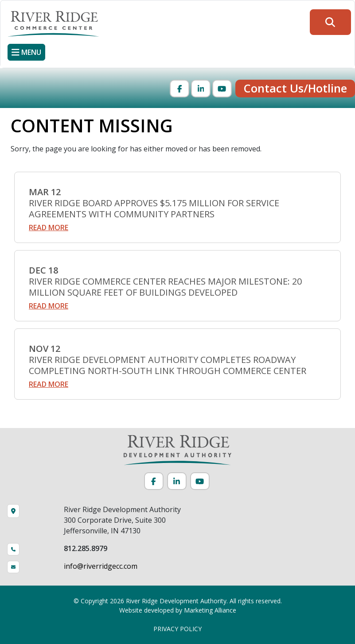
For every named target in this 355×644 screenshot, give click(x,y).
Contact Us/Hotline (295, 88)
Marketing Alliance (210, 610)
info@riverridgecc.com (101, 566)
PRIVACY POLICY (177, 629)
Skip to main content (0, 8)
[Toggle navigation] (26, 52)
